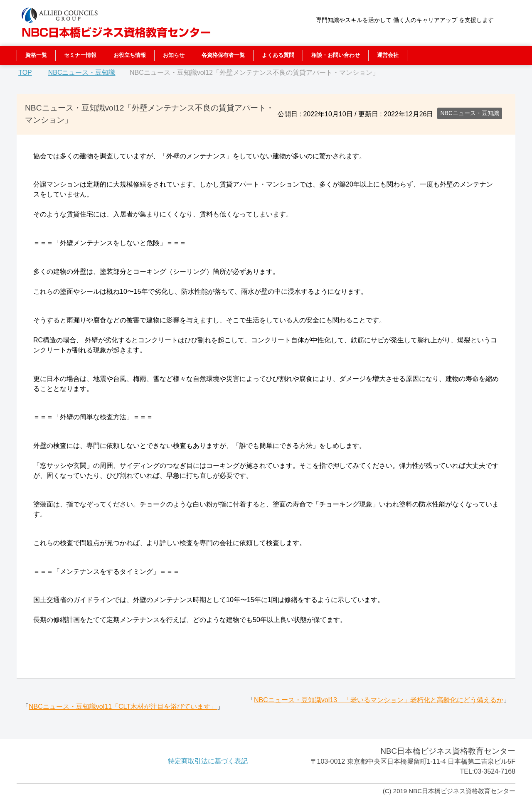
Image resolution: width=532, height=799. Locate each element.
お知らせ (174, 55)
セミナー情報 (80, 55)
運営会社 (388, 55)
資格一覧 (36, 55)
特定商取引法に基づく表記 (208, 761)
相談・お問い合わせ (336, 55)
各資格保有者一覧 (223, 55)
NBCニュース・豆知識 (470, 113)
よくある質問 (278, 55)
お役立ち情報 (130, 55)
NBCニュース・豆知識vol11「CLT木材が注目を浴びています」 (123, 707)
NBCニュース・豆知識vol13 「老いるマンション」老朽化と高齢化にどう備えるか (379, 700)
